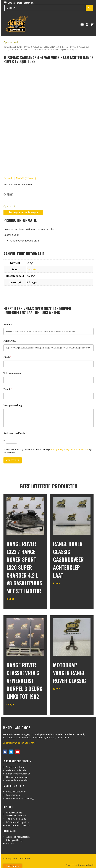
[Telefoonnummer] (48, 380)
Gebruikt (31, 269)
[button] (82, 24)
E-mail (8, 389)
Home (6, 47)
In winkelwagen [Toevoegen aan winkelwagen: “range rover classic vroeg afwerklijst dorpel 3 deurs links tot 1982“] (18, 712)
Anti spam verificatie (15, 433)
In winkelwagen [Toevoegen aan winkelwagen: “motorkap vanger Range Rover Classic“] (64, 696)
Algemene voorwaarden (77, 449)
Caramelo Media (86, 865)
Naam (7, 357)
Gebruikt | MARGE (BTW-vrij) (20, 178)
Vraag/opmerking (14, 405)
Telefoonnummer (12, 373)
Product (8, 325)
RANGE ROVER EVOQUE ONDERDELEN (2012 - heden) (46, 47)
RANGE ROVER (16, 47)
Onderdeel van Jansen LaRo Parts (19, 743)
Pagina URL (10, 341)
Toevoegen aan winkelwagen (23, 212)
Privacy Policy (57, 449)
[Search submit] (89, 8)
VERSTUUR (13, 460)
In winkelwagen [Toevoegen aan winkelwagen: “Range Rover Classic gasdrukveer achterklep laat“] (64, 591)
